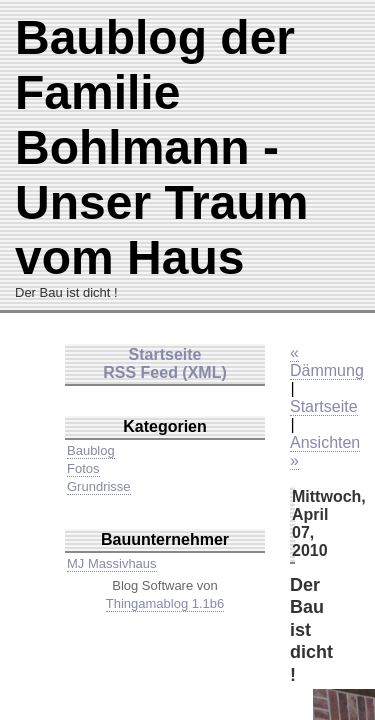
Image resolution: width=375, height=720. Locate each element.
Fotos (83, 468)
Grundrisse (99, 486)
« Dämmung (327, 361)
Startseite (324, 406)
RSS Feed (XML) (165, 372)
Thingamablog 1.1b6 (165, 603)
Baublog (91, 450)
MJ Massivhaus (112, 563)
